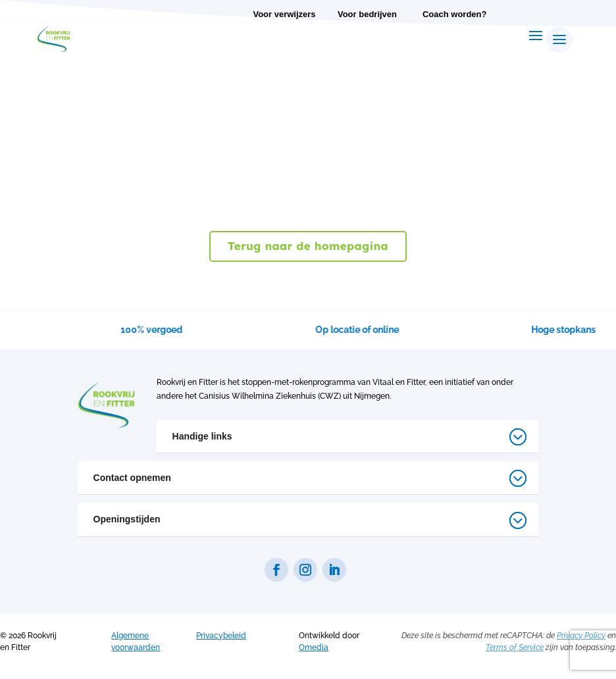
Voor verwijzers (284, 14)
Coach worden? (455, 14)
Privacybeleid (221, 636)
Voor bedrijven (367, 14)
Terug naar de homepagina (308, 246)
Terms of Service (515, 647)
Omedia (314, 647)
